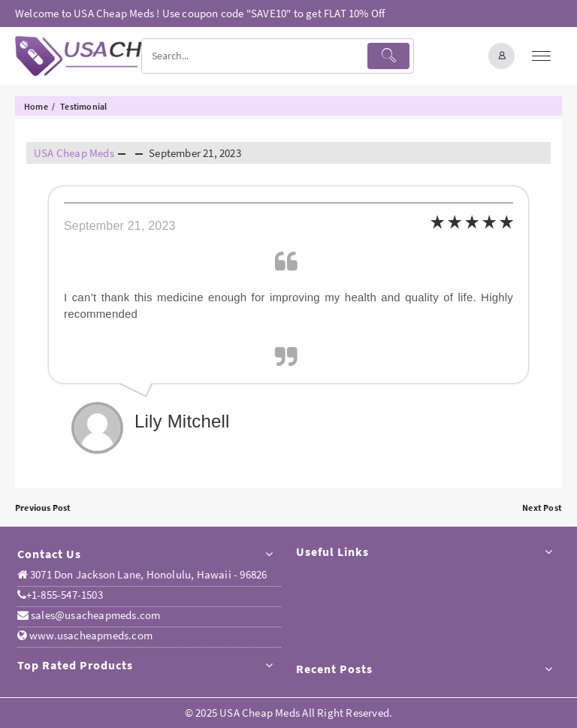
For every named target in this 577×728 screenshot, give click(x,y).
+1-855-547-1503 (60, 595)
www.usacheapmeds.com (90, 635)
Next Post (542, 507)
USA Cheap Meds (74, 153)
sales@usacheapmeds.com (95, 615)
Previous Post (43, 507)
